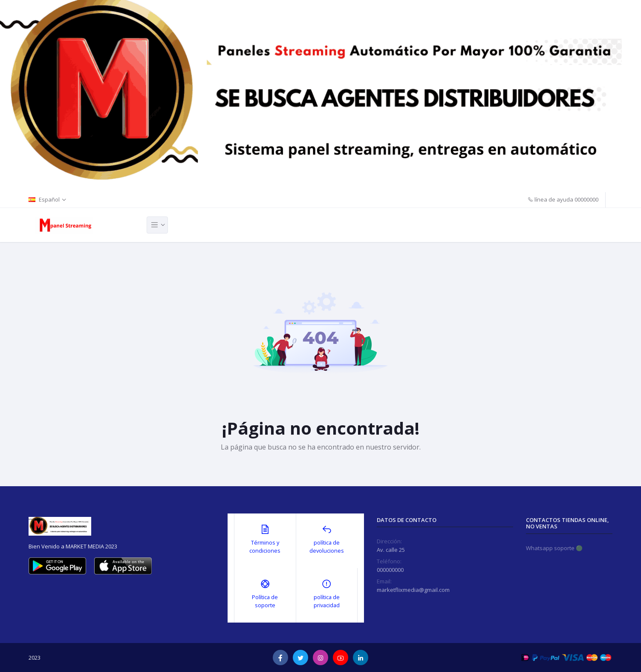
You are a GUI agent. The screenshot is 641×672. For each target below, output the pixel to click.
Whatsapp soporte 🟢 (554, 548)
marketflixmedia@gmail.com (413, 590)
